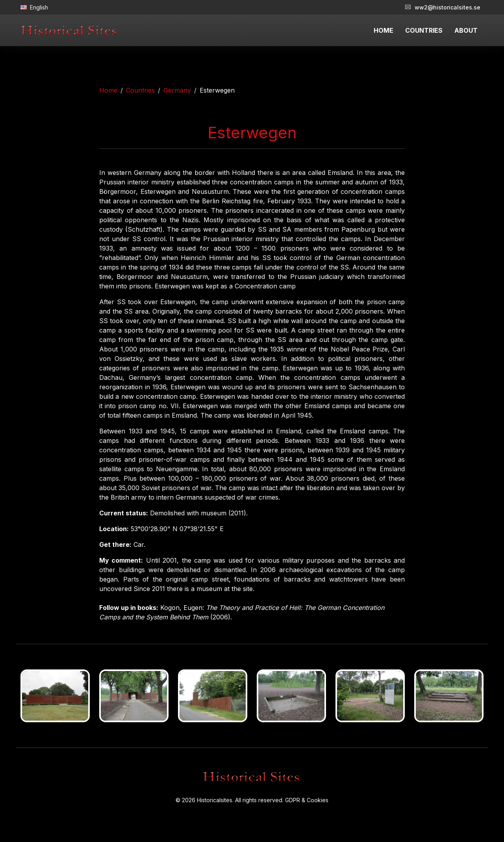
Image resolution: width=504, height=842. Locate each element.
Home (108, 90)
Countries (140, 90)
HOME (384, 30)
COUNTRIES (424, 30)
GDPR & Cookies (307, 800)
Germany (177, 90)
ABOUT (466, 30)
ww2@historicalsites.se (443, 7)
